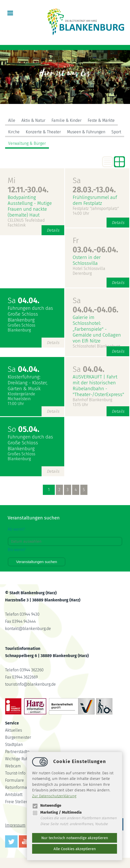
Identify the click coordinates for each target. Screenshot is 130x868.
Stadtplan (14, 745)
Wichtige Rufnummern (25, 759)
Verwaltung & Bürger (27, 143)
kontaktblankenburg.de (28, 629)
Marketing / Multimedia (57, 812)
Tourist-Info (15, 773)
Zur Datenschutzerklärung (54, 796)
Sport (116, 132)
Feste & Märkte (101, 120)
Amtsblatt (14, 795)
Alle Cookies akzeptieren (75, 849)
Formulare (15, 780)
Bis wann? (17, 550)
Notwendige (47, 805)
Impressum (15, 825)
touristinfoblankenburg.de (30, 684)
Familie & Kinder (67, 120)
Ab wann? (16, 529)
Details (53, 230)
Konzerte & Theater (43, 132)
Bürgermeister (18, 737)
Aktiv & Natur (33, 120)
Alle (12, 120)
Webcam (13, 766)
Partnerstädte (17, 752)
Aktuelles (14, 730)
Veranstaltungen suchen (37, 562)
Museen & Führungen (86, 132)
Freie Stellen (17, 802)
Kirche (14, 132)
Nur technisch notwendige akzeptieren (75, 838)
